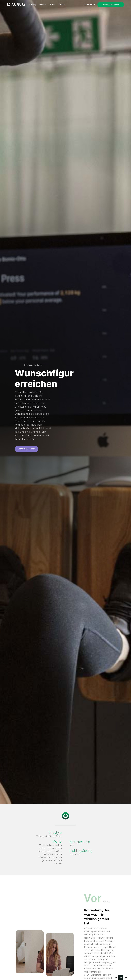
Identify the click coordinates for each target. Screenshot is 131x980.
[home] (16, 5)
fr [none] (126, 977)
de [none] (121, 977)
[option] (116, 977)
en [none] (116, 977)
